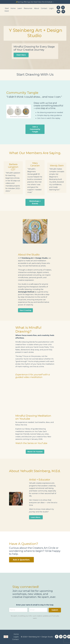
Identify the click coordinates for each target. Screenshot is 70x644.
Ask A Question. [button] (21, 559)
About (37, 9)
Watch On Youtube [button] (35, 451)
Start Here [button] (21, 55)
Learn (20, 9)
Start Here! (7, 10)
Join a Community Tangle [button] (35, 130)
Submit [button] (55, 610)
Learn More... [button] (36, 517)
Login (51, 9)
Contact (44, 9)
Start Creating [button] (26, 309)
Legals (16, 637)
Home (13, 9)
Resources (28, 9)
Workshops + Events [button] (35, 200)
